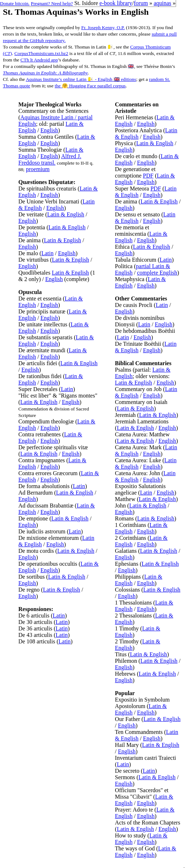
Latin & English (66, 214)
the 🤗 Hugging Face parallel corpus (90, 86)
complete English (157, 273)
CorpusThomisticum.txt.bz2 (41, 53)
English (49, 130)
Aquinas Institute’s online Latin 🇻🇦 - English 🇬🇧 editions (81, 79)
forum (141, 3)
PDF (148, 176)
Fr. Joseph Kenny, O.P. (103, 27)
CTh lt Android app (39, 60)
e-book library (116, 3)
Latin (48, 253)
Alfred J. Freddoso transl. (50, 159)
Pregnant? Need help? (52, 3)
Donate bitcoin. (15, 3)
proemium (38, 169)
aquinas (163, 3)
